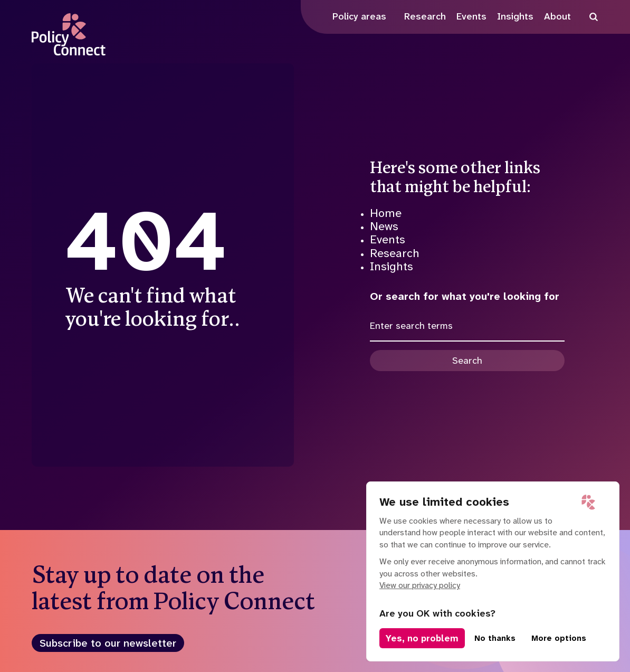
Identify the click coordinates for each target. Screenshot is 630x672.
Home (386, 213)
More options (559, 638)
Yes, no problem (422, 638)
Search (467, 361)
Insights (392, 266)
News (384, 226)
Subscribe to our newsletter (108, 643)
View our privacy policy (420, 585)
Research (395, 253)
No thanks (495, 638)
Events (388, 239)
